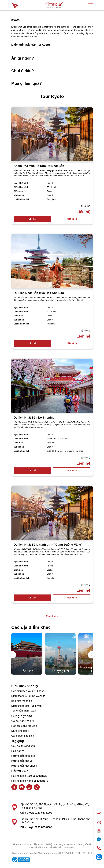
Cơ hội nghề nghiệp (23, 721)
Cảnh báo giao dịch (23, 736)
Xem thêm (52, 616)
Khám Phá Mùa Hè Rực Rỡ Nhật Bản (39, 166)
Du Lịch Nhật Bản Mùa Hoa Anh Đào (39, 293)
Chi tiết (32, 219)
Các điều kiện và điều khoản (28, 691)
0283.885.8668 (43, 827)
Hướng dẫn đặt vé (22, 761)
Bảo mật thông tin (22, 701)
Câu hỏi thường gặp (23, 746)
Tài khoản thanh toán (24, 711)
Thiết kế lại (72, 219)
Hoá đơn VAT (19, 751)
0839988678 (41, 781)
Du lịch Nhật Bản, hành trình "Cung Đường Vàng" (48, 545)
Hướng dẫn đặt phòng (24, 766)
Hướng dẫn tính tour (23, 756)
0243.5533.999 (43, 813)
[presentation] (13, 655)
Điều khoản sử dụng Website (28, 696)
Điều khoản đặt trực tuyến (26, 706)
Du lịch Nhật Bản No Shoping (34, 418)
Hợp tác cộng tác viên (24, 726)
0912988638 (40, 776)
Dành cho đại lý (20, 731)
